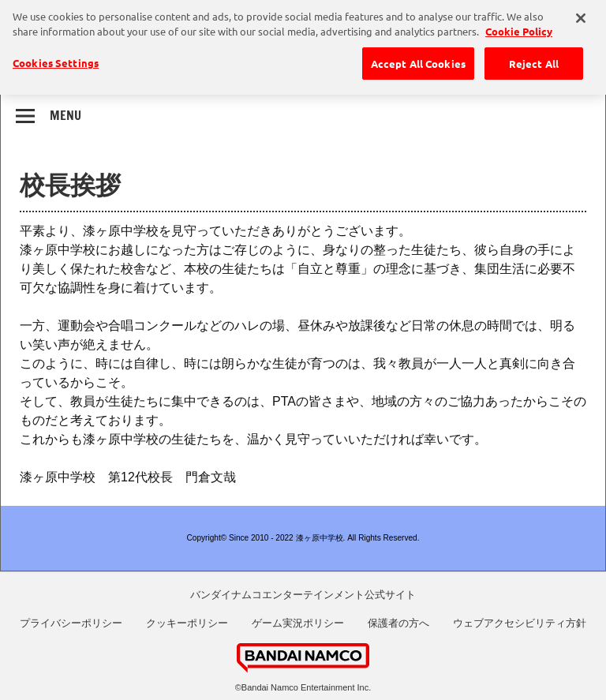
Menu (65, 115)
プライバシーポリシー (71, 623)
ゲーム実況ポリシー (298, 623)
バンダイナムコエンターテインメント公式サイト (303, 595)
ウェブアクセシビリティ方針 (520, 623)
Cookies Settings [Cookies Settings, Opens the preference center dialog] (56, 59)
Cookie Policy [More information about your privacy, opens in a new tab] (519, 27)
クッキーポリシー (187, 623)
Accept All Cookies (418, 60)
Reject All (534, 60)
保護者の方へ (398, 623)
